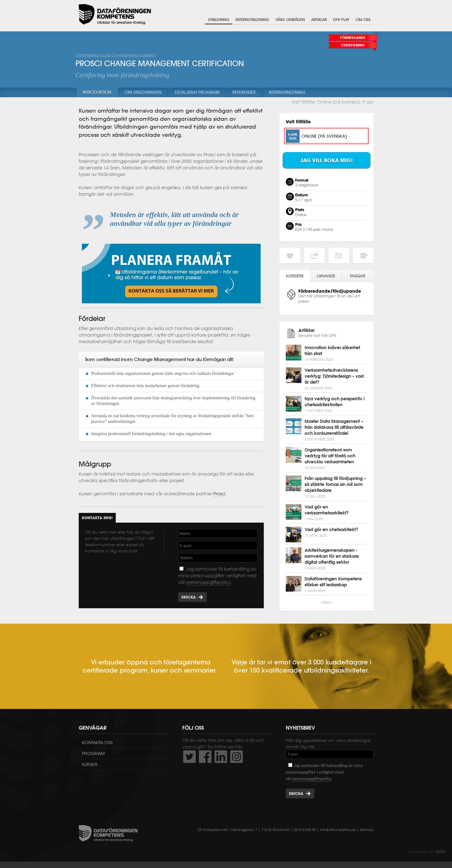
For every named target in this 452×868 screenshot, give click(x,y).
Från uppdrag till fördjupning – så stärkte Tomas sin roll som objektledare (335, 484)
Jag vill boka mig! (326, 160)
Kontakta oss (97, 743)
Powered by (427, 852)
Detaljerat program (197, 92)
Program (93, 754)
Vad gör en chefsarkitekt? (331, 530)
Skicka (189, 597)
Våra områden (290, 20)
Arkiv (327, 602)
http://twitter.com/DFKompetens (189, 757)
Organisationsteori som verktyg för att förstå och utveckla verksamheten (330, 456)
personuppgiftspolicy (208, 582)
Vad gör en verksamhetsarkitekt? (327, 510)
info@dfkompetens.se (338, 830)
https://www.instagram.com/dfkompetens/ (237, 757)
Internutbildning (252, 20)
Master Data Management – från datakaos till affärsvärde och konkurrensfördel (334, 427)
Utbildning (219, 20)
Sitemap (367, 830)
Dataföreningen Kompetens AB (115, 14)
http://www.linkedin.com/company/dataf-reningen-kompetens (221, 757)
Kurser (90, 764)
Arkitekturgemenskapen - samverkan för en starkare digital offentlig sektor (332, 556)
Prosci (219, 494)
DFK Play (341, 20)
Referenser (244, 92)
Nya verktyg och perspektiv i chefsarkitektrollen (335, 402)
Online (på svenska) (324, 136)
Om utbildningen (143, 92)
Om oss (363, 20)
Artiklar (319, 20)
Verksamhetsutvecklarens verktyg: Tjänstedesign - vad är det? (334, 376)
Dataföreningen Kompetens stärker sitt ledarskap (333, 582)
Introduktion (97, 92)
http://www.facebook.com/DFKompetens (205, 757)
